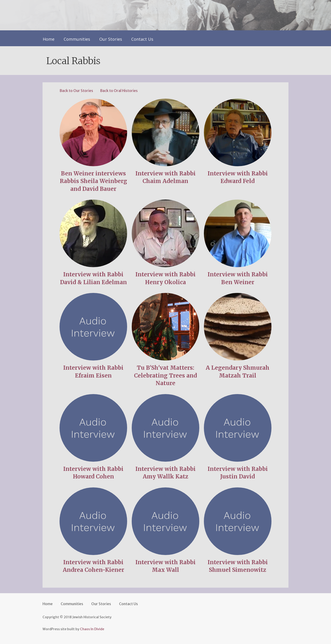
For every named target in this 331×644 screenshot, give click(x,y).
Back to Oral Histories (119, 91)
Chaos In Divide (92, 629)
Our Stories (111, 39)
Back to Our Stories (76, 91)
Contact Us (142, 39)
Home (49, 39)
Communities (77, 39)
